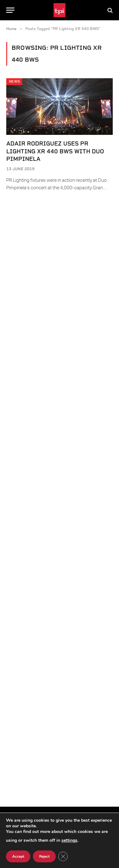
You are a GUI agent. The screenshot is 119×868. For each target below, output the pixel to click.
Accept (18, 856)
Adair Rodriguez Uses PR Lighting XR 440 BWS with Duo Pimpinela (55, 151)
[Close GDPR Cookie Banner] (63, 856)
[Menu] (10, 10)
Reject (44, 856)
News (14, 82)
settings (69, 840)
